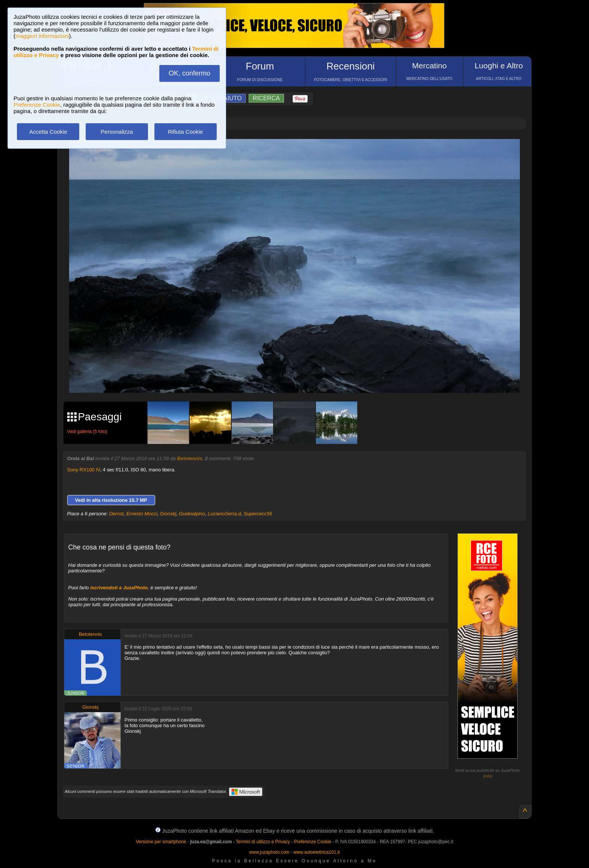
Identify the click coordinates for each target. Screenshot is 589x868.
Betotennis (190, 458)
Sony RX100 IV (84, 470)
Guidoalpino (192, 514)
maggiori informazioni (42, 36)
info (488, 776)
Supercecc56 (258, 514)
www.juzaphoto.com (270, 852)
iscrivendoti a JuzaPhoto (119, 588)
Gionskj (168, 514)
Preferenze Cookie (37, 105)
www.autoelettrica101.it (316, 852)
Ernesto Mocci (142, 514)
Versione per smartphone (161, 842)
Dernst (116, 514)
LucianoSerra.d (224, 514)
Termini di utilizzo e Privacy (263, 842)
